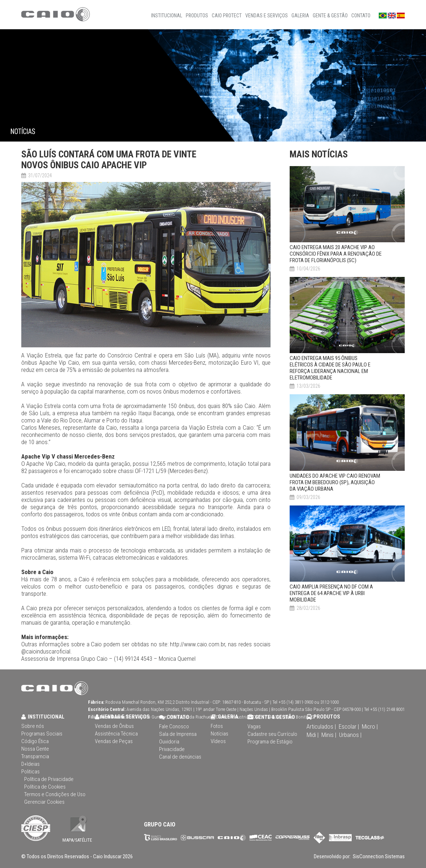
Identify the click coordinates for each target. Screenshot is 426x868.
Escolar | (349, 726)
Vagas (254, 726)
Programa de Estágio (270, 742)
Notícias (219, 734)
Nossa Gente (35, 749)
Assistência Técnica (116, 734)
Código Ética (35, 741)
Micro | (370, 726)
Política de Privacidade (49, 779)
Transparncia (35, 756)
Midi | (313, 735)
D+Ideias (30, 764)
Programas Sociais (42, 734)
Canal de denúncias (180, 757)
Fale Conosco (174, 726)
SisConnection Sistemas (378, 856)
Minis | (329, 735)
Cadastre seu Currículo (272, 734)
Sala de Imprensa (178, 734)
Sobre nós (33, 726)
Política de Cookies (45, 787)
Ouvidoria (169, 742)
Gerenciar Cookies (44, 802)
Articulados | (321, 726)
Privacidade (172, 749)
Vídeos (218, 741)
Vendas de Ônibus (114, 726)
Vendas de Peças (114, 741)
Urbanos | (350, 735)
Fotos (217, 726)
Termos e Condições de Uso (55, 794)
